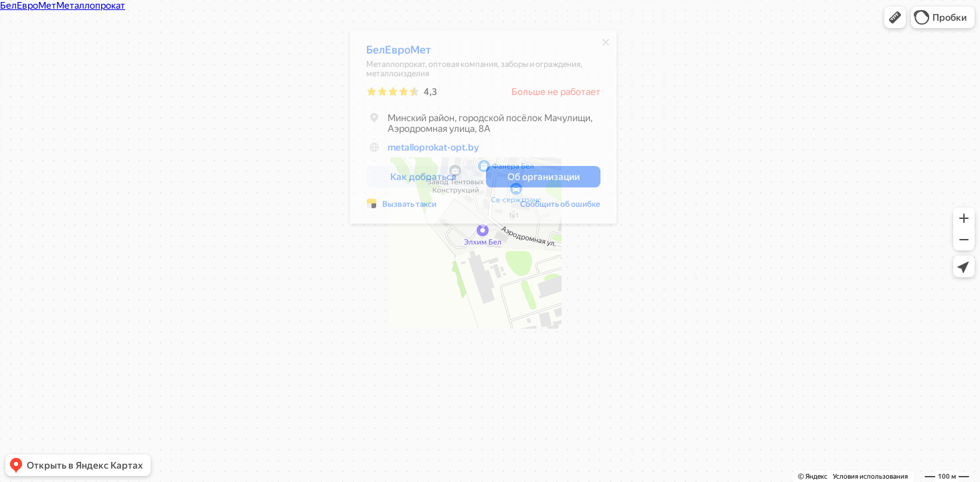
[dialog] (483, 130)
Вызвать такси (409, 208)
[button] (895, 17)
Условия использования (870, 476)
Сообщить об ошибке (560, 208)
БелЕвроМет (399, 53)
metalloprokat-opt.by (433, 151)
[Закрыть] (606, 46)
